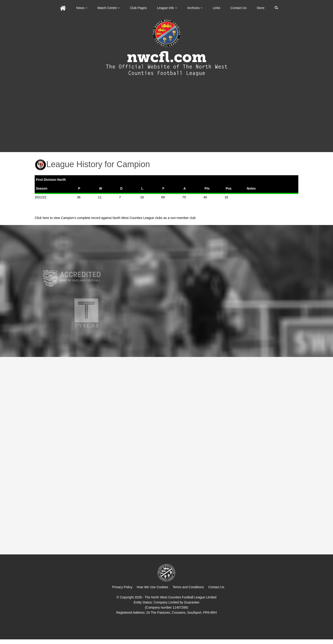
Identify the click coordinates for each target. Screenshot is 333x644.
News (82, 8)
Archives (195, 8)
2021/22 (41, 197)
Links (217, 8)
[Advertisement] (166, 117)
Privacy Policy (122, 587)
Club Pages (138, 8)
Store (261, 8)
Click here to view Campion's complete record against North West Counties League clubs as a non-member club (115, 218)
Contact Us (239, 8)
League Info (167, 8)
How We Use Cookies (152, 587)
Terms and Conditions (188, 587)
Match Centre (109, 8)
